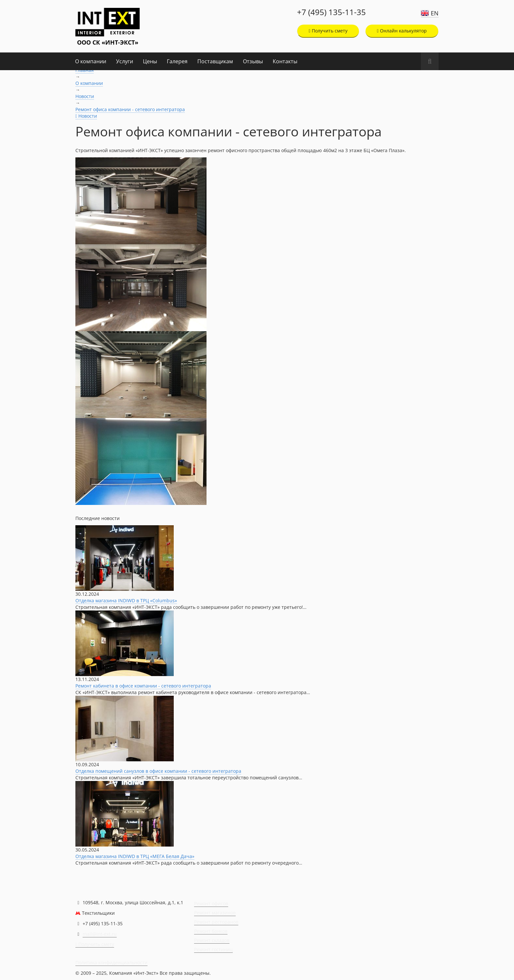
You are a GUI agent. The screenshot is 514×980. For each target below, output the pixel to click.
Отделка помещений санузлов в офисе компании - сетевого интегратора (158, 771)
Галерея (177, 61)
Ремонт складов (212, 940)
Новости (85, 96)
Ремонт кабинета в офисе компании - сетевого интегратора (143, 686)
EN (435, 13)
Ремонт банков (211, 931)
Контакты (285, 61)
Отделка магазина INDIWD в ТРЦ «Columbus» (126, 600)
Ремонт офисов (211, 903)
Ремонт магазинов (215, 913)
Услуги (125, 61)
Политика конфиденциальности (111, 962)
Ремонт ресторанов (216, 922)
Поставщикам (215, 61)
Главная (85, 70)
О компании (91, 61)
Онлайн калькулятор (402, 31)
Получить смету (328, 31)
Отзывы (253, 61)
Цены (150, 61)
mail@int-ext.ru (100, 934)
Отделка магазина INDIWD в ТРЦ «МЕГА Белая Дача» (135, 856)
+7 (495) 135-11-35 (331, 12)
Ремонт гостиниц (213, 949)
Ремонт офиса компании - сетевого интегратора (130, 109)
